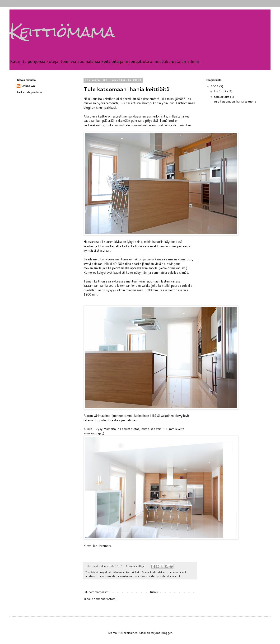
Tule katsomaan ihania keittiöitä (127, 89)
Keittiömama (62, 32)
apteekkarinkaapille (144, 268)
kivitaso (163, 572)
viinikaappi (173, 576)
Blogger (167, 633)
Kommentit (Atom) (104, 599)
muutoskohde (107, 576)
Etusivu (153, 592)
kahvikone (119, 572)
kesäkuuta (221, 91)
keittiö (130, 572)
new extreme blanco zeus (132, 576)
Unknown (28, 86)
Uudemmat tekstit (97, 592)
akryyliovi (105, 572)
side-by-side (157, 576)
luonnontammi (177, 572)
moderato (91, 576)
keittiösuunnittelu (146, 572)
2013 (215, 86)
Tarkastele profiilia (29, 92)
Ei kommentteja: (136, 566)
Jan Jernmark (102, 546)
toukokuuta (222, 97)
